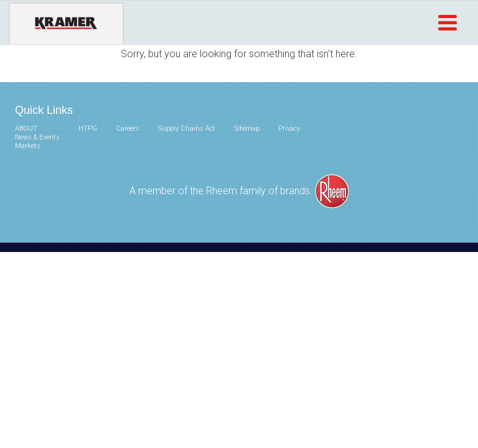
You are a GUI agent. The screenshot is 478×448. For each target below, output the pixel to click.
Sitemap (247, 128)
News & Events (37, 137)
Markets (28, 146)
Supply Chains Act (187, 128)
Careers (128, 128)
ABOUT (26, 128)
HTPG (88, 128)
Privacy (289, 128)
